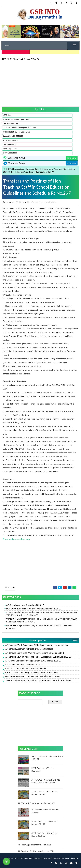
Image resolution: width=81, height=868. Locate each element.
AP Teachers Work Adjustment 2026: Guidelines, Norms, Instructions (37, 645)
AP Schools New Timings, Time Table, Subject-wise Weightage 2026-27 (38, 657)
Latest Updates (33, 168)
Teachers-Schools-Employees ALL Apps (19, 127)
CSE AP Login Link (10, 123)
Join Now (72, 157)
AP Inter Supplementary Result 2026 (34, 845)
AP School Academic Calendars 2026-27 (25, 605)
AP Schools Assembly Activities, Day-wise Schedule (29, 649)
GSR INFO (29, 859)
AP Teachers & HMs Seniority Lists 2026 (36, 851)
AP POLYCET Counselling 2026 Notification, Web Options (32, 673)
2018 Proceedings (16, 168)
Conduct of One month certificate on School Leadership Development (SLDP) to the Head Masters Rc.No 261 (42, 621)
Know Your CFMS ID (11, 140)
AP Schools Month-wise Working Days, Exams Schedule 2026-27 (35, 653)
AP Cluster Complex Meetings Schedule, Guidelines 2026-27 (33, 661)
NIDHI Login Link (10, 148)
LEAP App (7, 115)
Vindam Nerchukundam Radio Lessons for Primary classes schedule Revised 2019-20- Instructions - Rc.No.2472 (42, 614)
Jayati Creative (71, 859)
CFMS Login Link (10, 152)
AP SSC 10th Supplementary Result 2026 (36, 803)
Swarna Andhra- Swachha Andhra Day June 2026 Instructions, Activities (38, 681)
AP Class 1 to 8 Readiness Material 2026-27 (26, 669)
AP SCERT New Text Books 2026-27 (20, 59)
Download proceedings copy (16, 539)
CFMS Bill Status (10, 144)
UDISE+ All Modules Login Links (16, 119)
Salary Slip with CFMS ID (13, 136)
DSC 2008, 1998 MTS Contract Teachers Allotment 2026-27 (34, 609)
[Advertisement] (40, 83)
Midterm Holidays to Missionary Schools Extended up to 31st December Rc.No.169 (39, 627)
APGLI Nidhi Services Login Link (16, 131)
